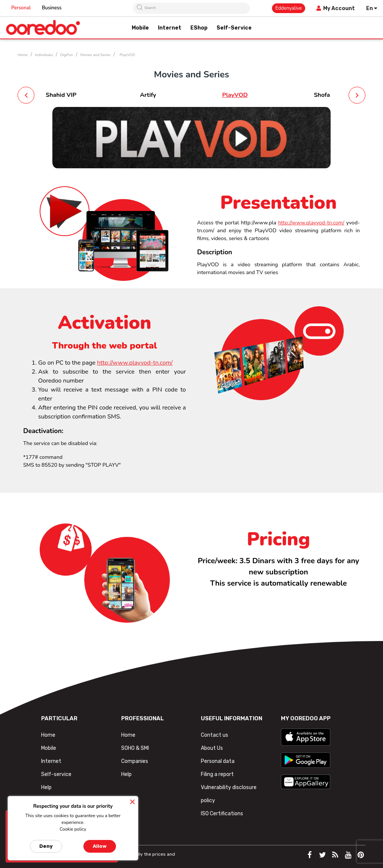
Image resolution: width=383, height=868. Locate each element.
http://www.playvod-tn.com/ (311, 223)
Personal (21, 8)
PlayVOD (235, 95)
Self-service (56, 774)
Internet (51, 761)
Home (48, 735)
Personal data (218, 761)
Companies (135, 761)
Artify (148, 95)
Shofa (322, 95)
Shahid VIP (61, 95)
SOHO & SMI (135, 748)
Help (46, 787)
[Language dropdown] (372, 8)
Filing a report (217, 774)
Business (52, 8)
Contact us (215, 735)
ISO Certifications (222, 814)
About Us (212, 748)
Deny (46, 846)
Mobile (49, 748)
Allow (100, 846)
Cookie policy (73, 829)
